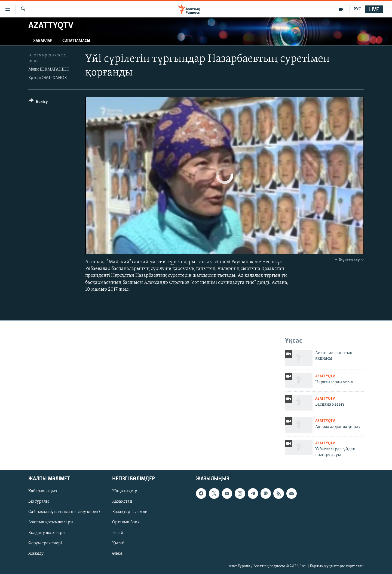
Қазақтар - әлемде (130, 512)
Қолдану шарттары (47, 533)
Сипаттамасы (76, 41)
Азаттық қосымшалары (51, 523)
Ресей (118, 533)
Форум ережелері (45, 543)
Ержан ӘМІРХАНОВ (48, 78)
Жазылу (36, 554)
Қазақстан (122, 502)
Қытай (118, 543)
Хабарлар (43, 41)
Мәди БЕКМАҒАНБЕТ (49, 69)
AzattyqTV (325, 376)
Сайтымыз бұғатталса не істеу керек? (64, 512)
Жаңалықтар (125, 491)
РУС (357, 9)
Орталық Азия (126, 523)
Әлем (117, 554)
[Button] (38, 103)
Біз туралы (39, 502)
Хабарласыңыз (43, 491)
